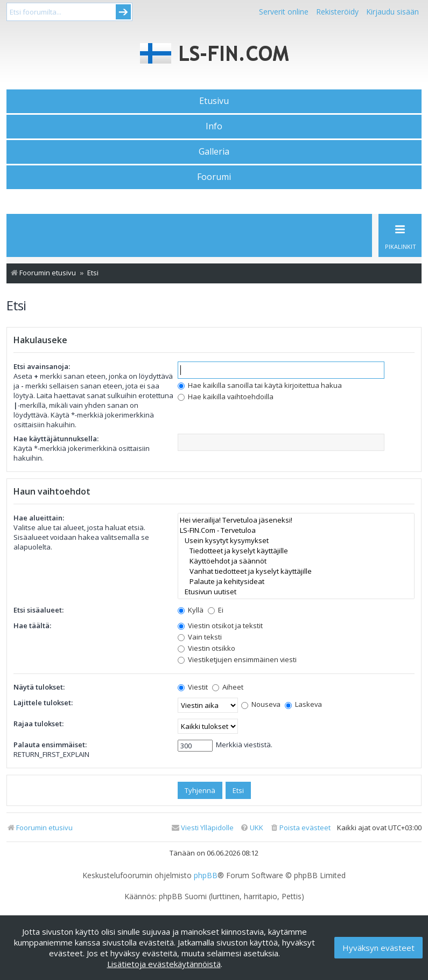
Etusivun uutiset (296, 592)
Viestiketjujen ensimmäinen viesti (237, 659)
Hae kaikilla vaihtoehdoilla (226, 397)
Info (214, 126)
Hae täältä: (32, 625)
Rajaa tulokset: (38, 724)
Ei (216, 610)
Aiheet (228, 687)
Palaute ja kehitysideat (296, 582)
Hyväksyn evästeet (378, 948)
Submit (123, 12)
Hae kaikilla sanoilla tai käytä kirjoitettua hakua (260, 385)
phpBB (206, 875)
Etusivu (214, 101)
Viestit (193, 687)
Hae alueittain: (39, 518)
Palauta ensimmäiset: (50, 745)
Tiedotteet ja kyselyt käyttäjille (296, 551)
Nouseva (261, 704)
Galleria (214, 151)
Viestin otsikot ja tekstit (220, 625)
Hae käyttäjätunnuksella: (56, 439)
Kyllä (191, 610)
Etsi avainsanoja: (42, 366)
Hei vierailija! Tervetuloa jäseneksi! (296, 520)
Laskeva (303, 704)
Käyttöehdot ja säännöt (296, 561)
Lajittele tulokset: (43, 703)
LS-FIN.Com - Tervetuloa (296, 530)
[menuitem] (300, 828)
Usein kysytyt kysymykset (296, 541)
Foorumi (214, 177)
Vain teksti (200, 637)
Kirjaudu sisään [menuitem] (392, 12)
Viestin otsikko (206, 648)
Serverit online (284, 12)
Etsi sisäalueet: (38, 610)
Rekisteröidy (337, 12)
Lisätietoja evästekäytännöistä (164, 964)
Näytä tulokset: (39, 687)
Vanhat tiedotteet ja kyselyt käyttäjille (296, 571)
